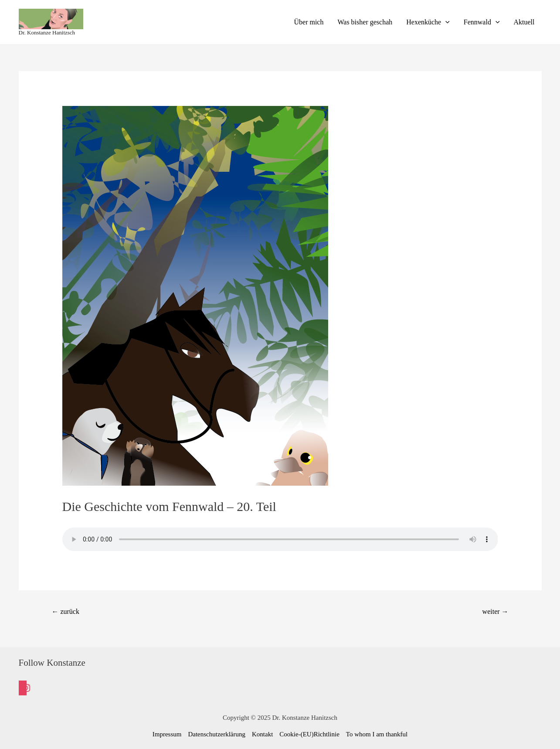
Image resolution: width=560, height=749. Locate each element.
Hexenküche (428, 22)
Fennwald (482, 22)
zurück (65, 611)
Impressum (167, 734)
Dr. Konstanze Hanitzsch (47, 32)
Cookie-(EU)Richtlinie (309, 734)
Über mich (309, 22)
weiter (496, 611)
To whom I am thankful (377, 734)
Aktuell (524, 22)
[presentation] (445, 22)
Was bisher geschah (365, 22)
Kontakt (262, 734)
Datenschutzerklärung (217, 734)
